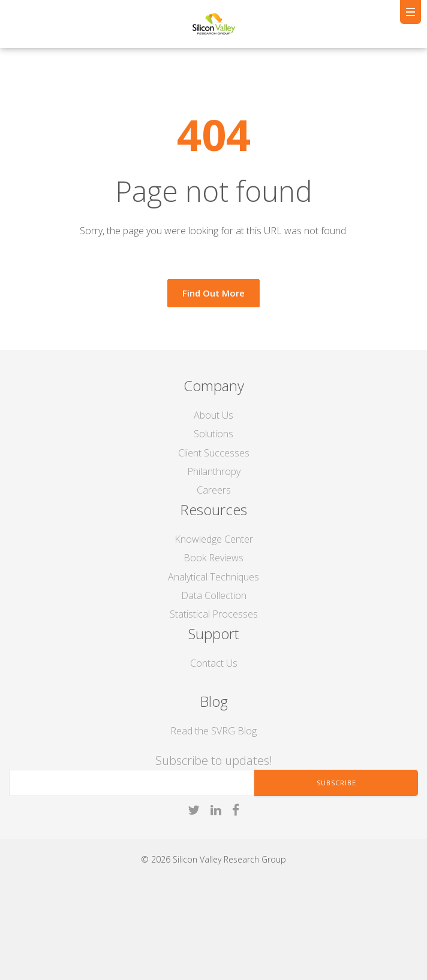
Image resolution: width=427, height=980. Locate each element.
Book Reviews (213, 558)
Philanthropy (214, 471)
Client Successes (214, 453)
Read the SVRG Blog (213, 731)
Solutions (213, 434)
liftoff (50, 952)
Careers (214, 490)
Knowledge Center (214, 539)
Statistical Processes (214, 614)
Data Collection (214, 595)
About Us (213, 415)
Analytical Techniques (213, 577)
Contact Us (214, 663)
